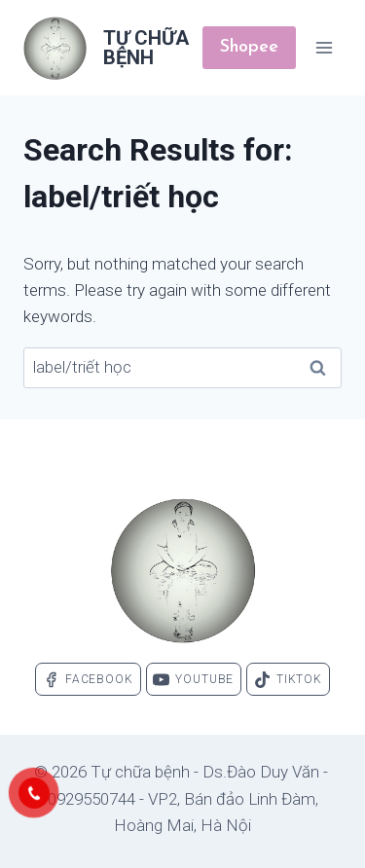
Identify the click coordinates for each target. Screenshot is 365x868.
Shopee (249, 47)
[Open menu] (324, 47)
